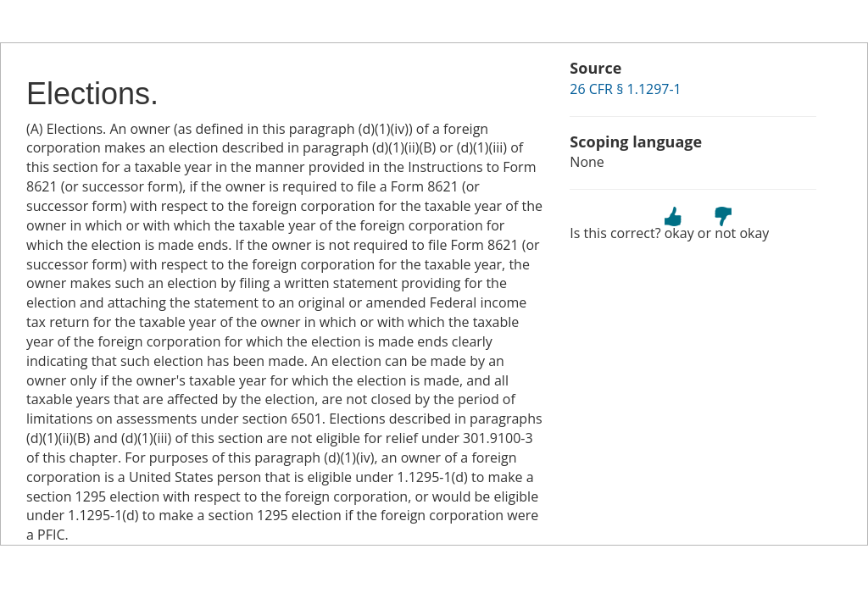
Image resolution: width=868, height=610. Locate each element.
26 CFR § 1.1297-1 (625, 89)
